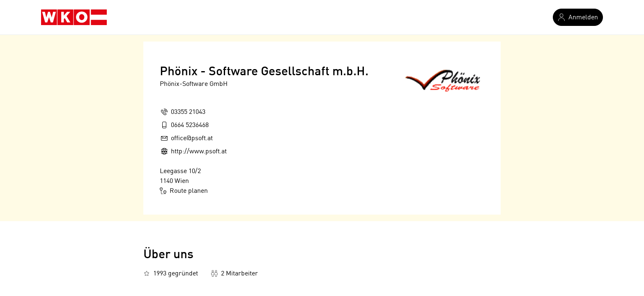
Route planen (184, 191)
